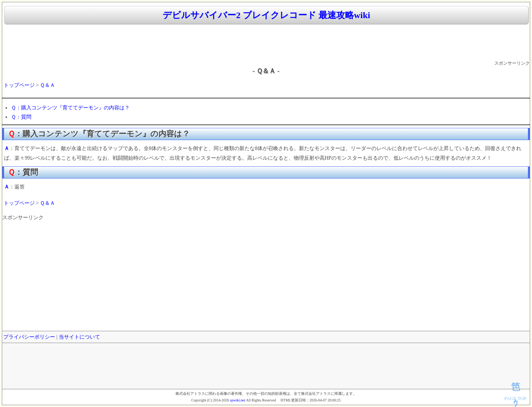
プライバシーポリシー (29, 337)
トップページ (19, 85)
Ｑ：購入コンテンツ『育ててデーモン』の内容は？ (70, 108)
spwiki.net (237, 400)
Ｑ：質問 (21, 117)
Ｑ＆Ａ (47, 85)
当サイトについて (79, 337)
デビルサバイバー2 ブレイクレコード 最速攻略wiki (266, 15)
